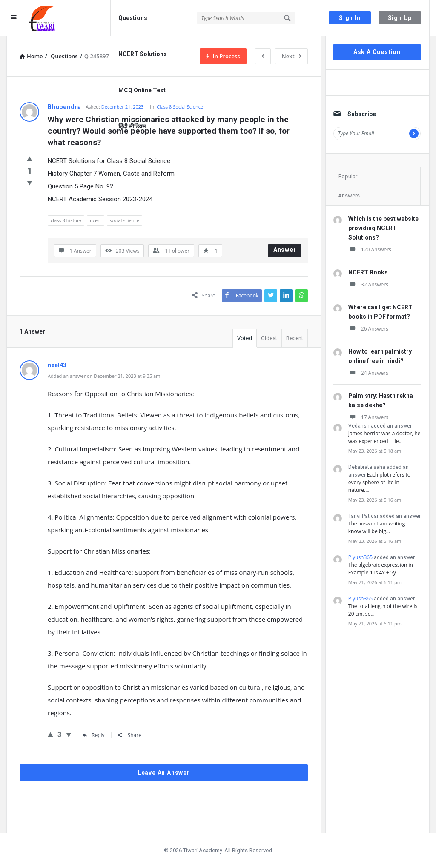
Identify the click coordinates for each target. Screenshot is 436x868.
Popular (348, 176)
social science (125, 220)
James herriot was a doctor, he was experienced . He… (384, 437)
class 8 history (66, 220)
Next (291, 56)
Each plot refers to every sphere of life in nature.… (379, 482)
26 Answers (368, 329)
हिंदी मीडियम (132, 126)
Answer (285, 250)
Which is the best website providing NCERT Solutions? (383, 228)
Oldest (269, 338)
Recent (295, 338)
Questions (133, 18)
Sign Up (400, 18)
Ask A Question (377, 52)
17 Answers (368, 417)
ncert (96, 220)
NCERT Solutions (143, 54)
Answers (349, 196)
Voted (245, 338)
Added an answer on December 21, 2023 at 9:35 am (104, 376)
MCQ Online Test (142, 90)
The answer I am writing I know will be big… (378, 527)
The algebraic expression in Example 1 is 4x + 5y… (381, 569)
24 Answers (368, 373)
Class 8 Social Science (180, 107)
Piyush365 (360, 557)
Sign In (350, 18)
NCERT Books (368, 272)
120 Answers (370, 250)
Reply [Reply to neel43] (94, 735)
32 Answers (368, 284)
